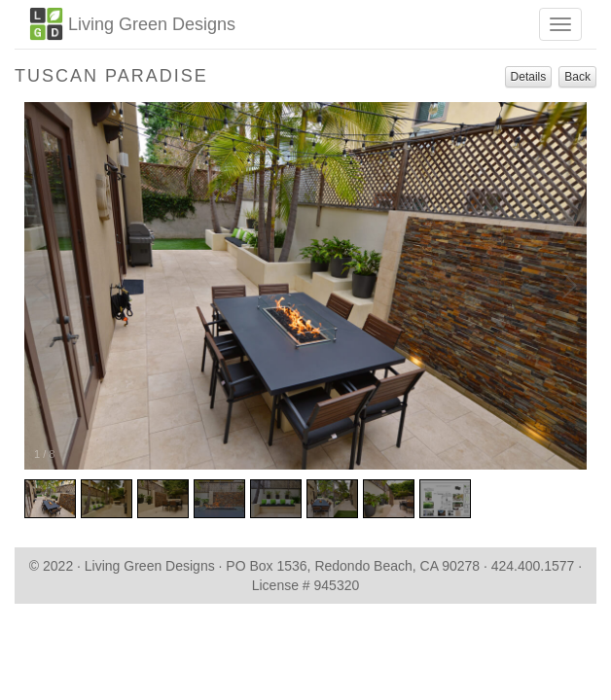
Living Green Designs (132, 24)
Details (529, 77)
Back (577, 77)
